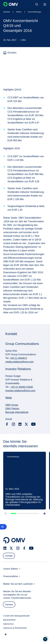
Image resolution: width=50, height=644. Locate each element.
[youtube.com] (33, 424)
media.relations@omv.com (19, 362)
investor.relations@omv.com (20, 391)
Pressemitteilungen (35, 12)
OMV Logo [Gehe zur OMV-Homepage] (11, 4)
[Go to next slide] (44, 514)
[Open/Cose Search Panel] (37, 4)
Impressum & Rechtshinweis (15, 628)
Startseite (7, 12)
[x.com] (26, 424)
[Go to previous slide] (6, 514)
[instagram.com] (13, 424)
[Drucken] (10, 53)
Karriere (9, 605)
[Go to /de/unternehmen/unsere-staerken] (6, 634)
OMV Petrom (12, 409)
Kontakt (9, 556)
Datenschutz (8, 624)
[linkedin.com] (20, 424)
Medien (19, 12)
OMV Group (12, 405)
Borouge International (17, 412)
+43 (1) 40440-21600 (22, 387)
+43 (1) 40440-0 (18, 358)
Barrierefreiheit (9, 620)
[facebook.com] (7, 424)
